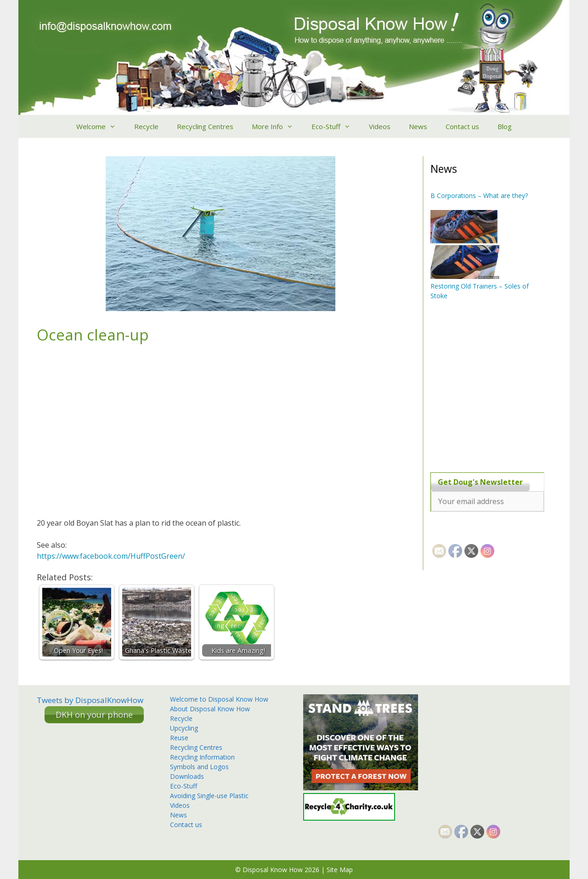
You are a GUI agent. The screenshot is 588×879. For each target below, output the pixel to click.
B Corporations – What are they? (479, 196)
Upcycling (184, 728)
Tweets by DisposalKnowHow (90, 700)
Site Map (340, 870)
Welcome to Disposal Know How (219, 699)
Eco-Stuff (336, 126)
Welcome (101, 126)
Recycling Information (202, 757)
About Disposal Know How (210, 709)
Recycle (146, 126)
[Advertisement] (488, 386)
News (418, 126)
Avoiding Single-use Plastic (209, 796)
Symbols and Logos (199, 767)
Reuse (179, 738)
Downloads (187, 776)
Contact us (462, 126)
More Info (277, 126)
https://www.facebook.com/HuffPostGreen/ (111, 556)
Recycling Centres (205, 126)
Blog (505, 126)
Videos (380, 126)
